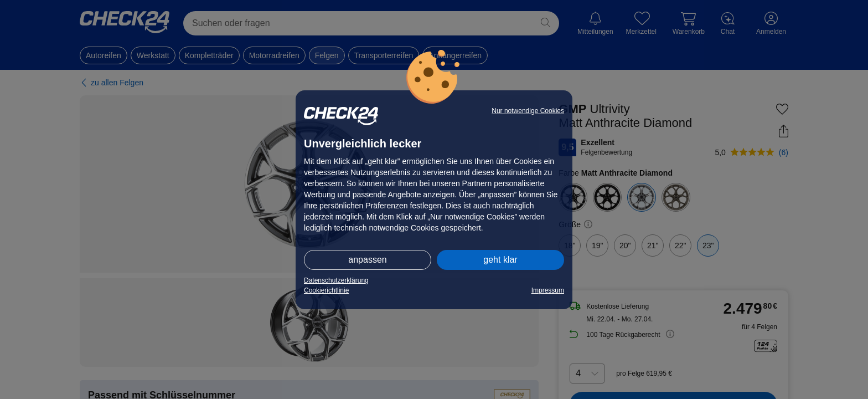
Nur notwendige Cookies (528, 111)
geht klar (500, 260)
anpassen (367, 260)
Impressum (548, 290)
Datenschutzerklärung (336, 280)
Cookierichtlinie (326, 290)
